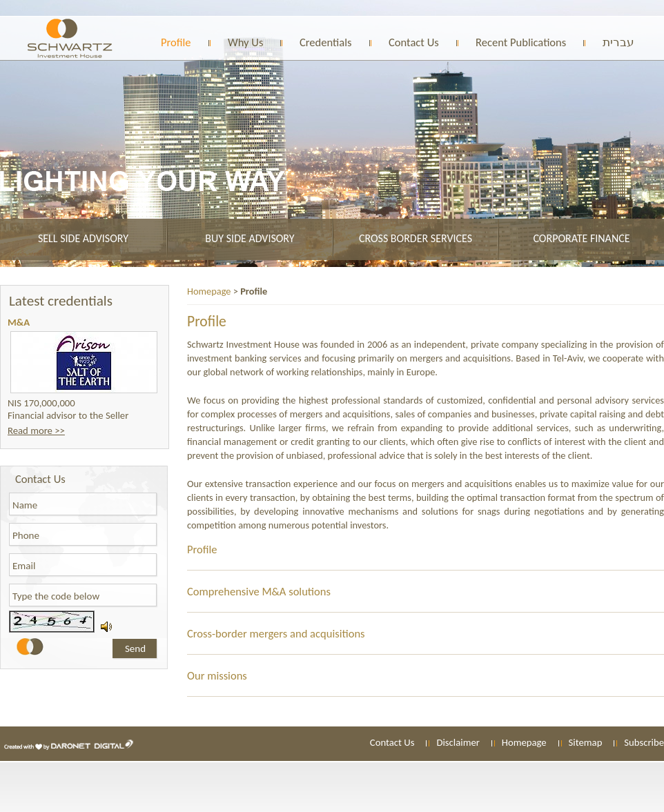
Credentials (326, 42)
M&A (19, 322)
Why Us (245, 42)
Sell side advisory (83, 238)
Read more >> (36, 430)
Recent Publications (521, 42)
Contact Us (414, 42)
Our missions (217, 675)
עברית (618, 42)
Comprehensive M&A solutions (259, 591)
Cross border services (416, 238)
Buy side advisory (250, 238)
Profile (176, 42)
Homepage (209, 291)
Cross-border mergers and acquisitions (276, 633)
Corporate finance (581, 238)
